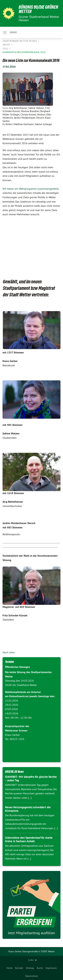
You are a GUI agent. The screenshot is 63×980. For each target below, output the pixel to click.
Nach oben (9, 652)
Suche (40, 968)
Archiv (7, 45)
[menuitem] (9, 968)
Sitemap (30, 968)
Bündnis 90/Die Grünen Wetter (38, 9)
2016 (6, 49)
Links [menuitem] (31, 960)
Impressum (51, 968)
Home (9, 968)
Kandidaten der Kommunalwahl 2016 (24, 52)
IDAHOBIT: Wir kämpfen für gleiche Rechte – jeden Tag (31, 779)
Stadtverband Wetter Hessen (20, 41)
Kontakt (19, 968)
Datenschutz (32, 976)
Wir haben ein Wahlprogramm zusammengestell (30, 189)
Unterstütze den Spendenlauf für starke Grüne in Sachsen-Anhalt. (29, 839)
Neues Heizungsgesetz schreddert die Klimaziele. (28, 809)
